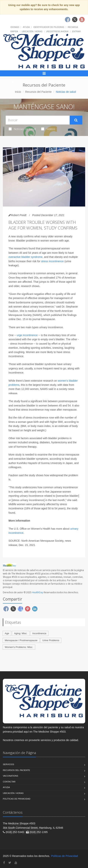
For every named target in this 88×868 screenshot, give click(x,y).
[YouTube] (16, 863)
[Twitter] (10, 863)
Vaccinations (11, 776)
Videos (48, 129)
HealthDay (38, 592)
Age (7, 633)
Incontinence (39, 633)
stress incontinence (52, 261)
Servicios (9, 764)
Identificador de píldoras (49, 27)
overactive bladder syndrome (26, 257)
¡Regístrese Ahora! (57, 31)
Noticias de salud (22, 129)
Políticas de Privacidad (17, 799)
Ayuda (26, 27)
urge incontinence (27, 335)
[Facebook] (4, 863)
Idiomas (15, 27)
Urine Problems (51, 640)
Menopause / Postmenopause (21, 640)
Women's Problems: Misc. (19, 647)
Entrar (76, 31)
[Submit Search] (76, 120)
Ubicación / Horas (32, 31)
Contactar (9, 782)
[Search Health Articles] (38, 120)
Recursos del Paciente (38, 92)
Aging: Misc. (21, 633)
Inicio (18, 92)
